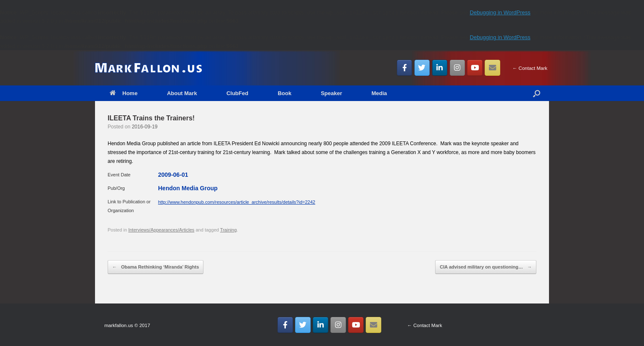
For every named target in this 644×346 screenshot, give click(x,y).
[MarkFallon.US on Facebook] (405, 68)
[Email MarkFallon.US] (492, 68)
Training (229, 230)
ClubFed (238, 93)
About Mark (182, 93)
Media (379, 93)
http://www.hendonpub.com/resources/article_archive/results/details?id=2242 (237, 202)
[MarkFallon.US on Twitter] (422, 68)
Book (285, 93)
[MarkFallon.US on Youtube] (475, 68)
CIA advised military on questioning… (486, 267)
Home (124, 93)
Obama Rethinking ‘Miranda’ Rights (156, 267)
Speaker (331, 93)
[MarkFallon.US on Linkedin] (440, 68)
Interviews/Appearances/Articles (161, 230)
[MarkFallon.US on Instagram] (458, 68)
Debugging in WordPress (500, 12)
